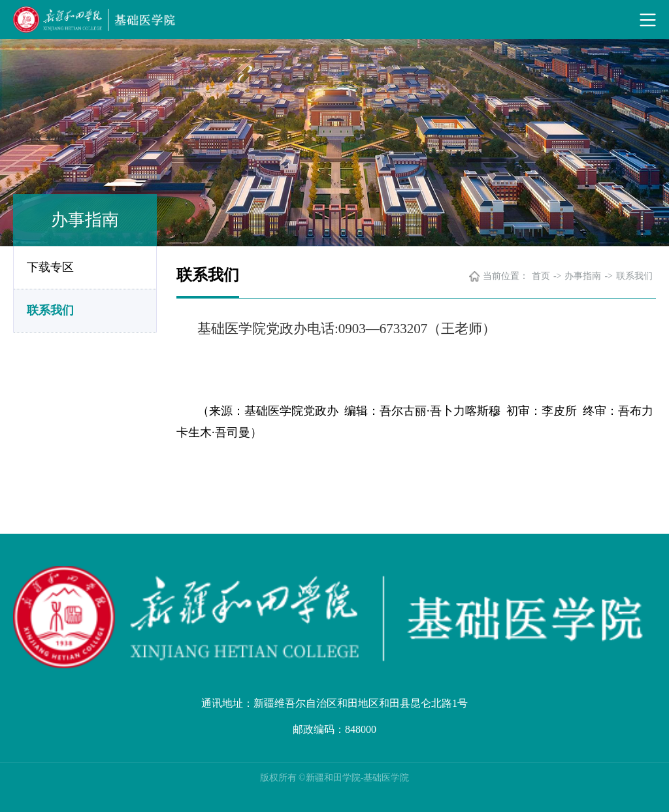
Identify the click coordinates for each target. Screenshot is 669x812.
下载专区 (50, 267)
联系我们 (50, 310)
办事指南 (583, 276)
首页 (541, 276)
